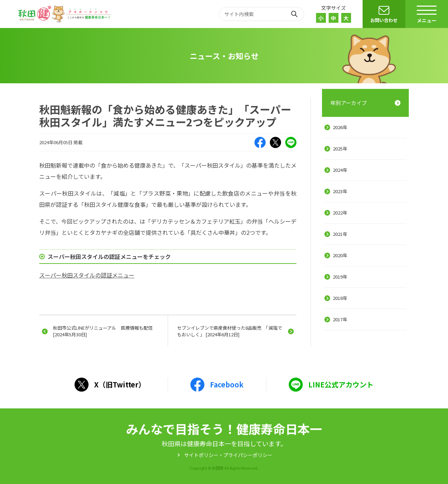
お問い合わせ (384, 20)
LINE (291, 142)
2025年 (340, 149)
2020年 (340, 255)
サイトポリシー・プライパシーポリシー (228, 455)
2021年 (340, 234)
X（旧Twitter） (275, 142)
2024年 (340, 170)
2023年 (340, 191)
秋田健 (65, 14)
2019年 (340, 277)
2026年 (340, 127)
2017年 (340, 319)
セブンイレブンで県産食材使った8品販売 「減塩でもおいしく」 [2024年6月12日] (230, 331)
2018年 (340, 298)
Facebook (260, 142)
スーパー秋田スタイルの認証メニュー (87, 275)
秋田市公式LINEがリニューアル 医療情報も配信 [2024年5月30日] (103, 331)
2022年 (340, 213)
